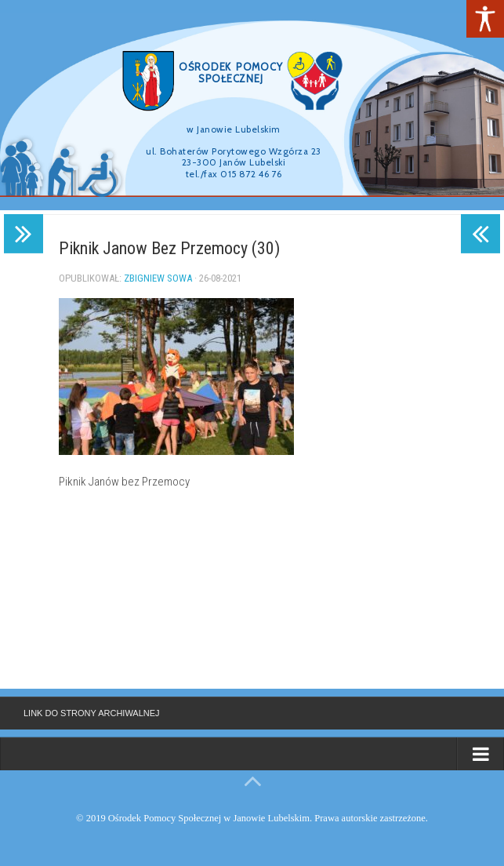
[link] (485, 19)
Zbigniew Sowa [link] (158, 278)
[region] (252, 105)
